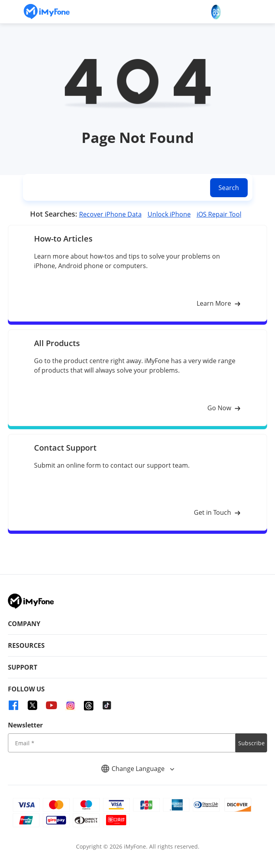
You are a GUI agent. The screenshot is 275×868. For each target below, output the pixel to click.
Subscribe (251, 743)
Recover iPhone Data (110, 214)
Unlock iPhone (169, 214)
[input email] (122, 743)
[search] (115, 187)
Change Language (138, 769)
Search (229, 188)
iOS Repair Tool (219, 214)
